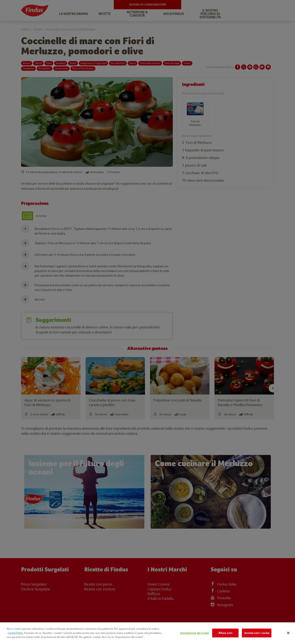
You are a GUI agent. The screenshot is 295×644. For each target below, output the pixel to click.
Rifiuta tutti (225, 633)
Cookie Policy (15, 633)
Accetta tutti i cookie (257, 633)
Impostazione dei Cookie (194, 633)
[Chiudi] (288, 633)
